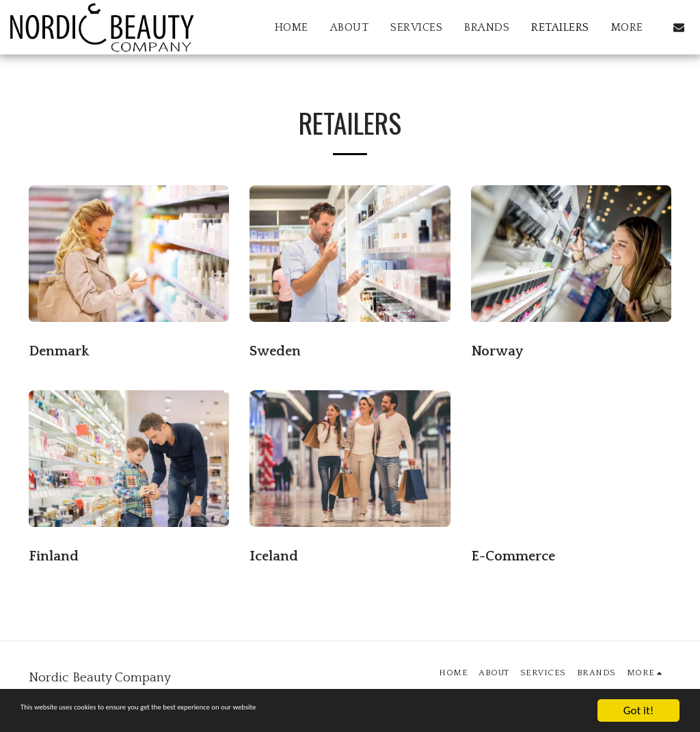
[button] (679, 27)
